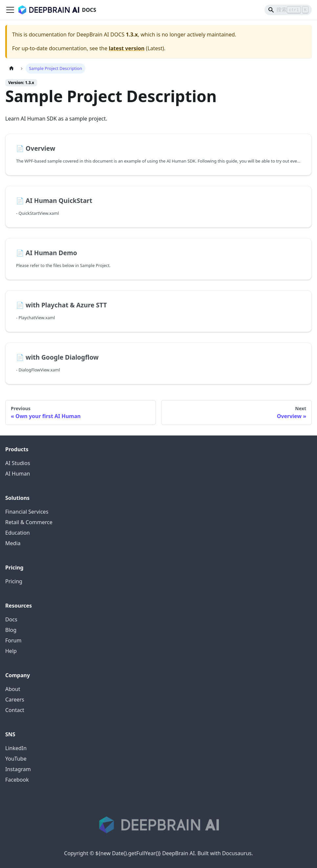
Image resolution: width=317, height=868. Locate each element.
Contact (15, 710)
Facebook (17, 780)
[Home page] (11, 68)
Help (11, 651)
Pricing (14, 581)
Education (18, 533)
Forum (13, 640)
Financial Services (27, 512)
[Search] (288, 10)
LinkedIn (16, 748)
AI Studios (18, 463)
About (13, 689)
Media (13, 543)
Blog (11, 630)
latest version (127, 48)
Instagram (18, 769)
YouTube (16, 759)
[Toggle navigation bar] (10, 10)
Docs (11, 619)
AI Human (18, 474)
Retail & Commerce (29, 522)
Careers (15, 700)
